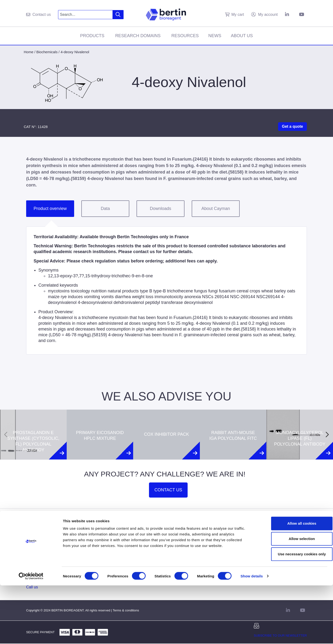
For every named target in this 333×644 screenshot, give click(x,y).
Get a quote (292, 126)
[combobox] (86, 15)
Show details (252, 635)
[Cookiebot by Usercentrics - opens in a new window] (31, 635)
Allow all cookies (293, 582)
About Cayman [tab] (216, 209)
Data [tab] (105, 209)
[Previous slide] (6, 435)
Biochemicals (47, 52)
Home (29, 52)
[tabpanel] (166, 290)
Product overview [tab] (50, 209)
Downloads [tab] (160, 209)
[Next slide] (327, 435)
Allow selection (293, 597)
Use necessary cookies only (293, 612)
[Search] (118, 15)
